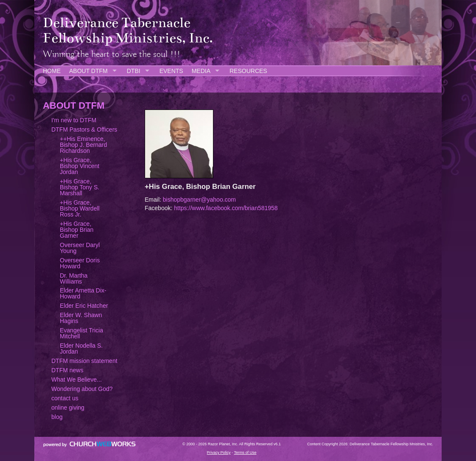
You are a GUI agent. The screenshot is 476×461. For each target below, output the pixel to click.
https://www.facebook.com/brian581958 (226, 208)
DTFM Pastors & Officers (84, 129)
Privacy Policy (219, 453)
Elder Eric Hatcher (84, 306)
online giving (68, 408)
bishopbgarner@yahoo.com (199, 200)
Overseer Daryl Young (80, 248)
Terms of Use (245, 453)
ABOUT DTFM (88, 71)
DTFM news (67, 370)
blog (57, 417)
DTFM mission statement (84, 361)
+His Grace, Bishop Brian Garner (77, 230)
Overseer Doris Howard (80, 263)
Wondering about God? (82, 389)
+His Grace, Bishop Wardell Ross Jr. (80, 208)
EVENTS (171, 71)
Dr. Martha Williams (74, 278)
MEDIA (201, 71)
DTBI (134, 71)
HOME (52, 71)
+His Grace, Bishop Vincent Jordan (80, 166)
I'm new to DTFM (74, 120)
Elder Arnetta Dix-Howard (83, 293)
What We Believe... (77, 379)
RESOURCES (248, 71)
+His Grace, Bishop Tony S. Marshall (80, 187)
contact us (65, 398)
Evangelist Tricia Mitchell (81, 333)
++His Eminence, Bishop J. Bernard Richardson (83, 145)
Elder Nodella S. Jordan (81, 349)
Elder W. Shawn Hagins (81, 318)
